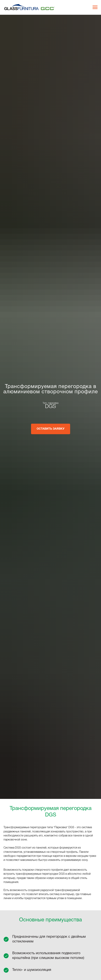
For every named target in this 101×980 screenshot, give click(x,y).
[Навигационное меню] (95, 7)
